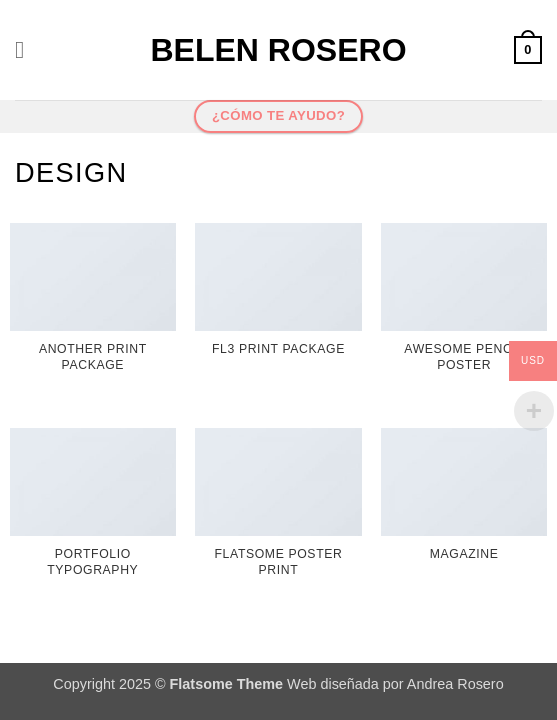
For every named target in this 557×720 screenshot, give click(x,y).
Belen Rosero (278, 50)
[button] (27, 49)
